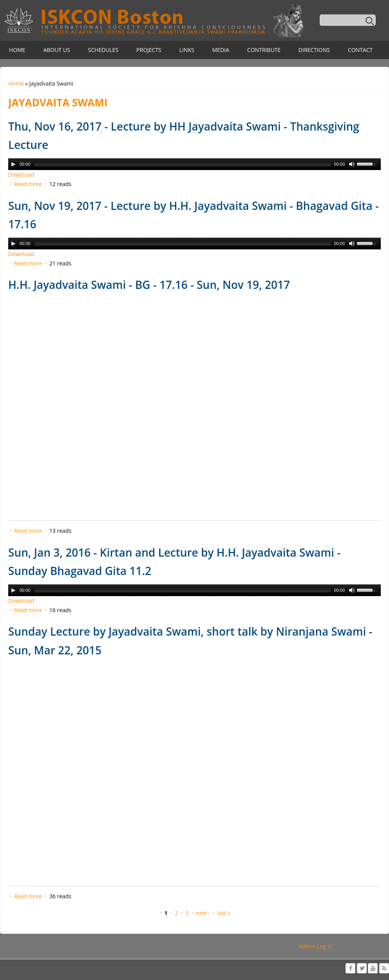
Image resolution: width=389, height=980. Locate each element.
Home (17, 50)
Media (221, 50)
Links (187, 50)
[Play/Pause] (13, 164)
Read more (28, 184)
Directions (314, 50)
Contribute (264, 50)
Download (21, 175)
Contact (360, 50)
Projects (149, 50)
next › (203, 913)
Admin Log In (316, 946)
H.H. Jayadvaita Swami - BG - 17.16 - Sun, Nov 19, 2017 (149, 285)
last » (224, 913)
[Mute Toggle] (352, 164)
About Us (57, 50)
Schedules (103, 50)
